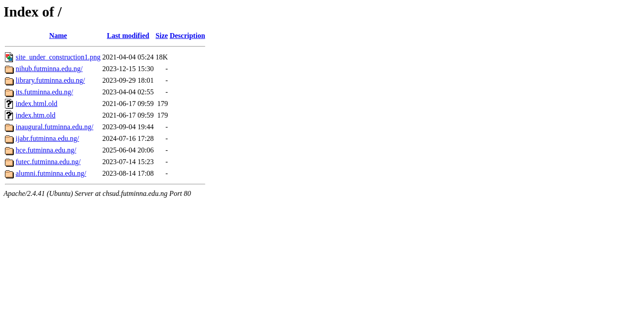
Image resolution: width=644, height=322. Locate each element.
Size (162, 36)
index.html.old (36, 104)
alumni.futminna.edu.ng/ (51, 173)
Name (58, 36)
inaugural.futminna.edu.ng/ (55, 127)
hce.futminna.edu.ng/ (46, 150)
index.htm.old (36, 115)
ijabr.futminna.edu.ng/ (47, 138)
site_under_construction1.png (58, 57)
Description (187, 36)
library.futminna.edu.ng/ (50, 80)
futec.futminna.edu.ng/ (48, 162)
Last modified (128, 36)
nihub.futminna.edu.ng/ (49, 69)
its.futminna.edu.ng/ (44, 92)
